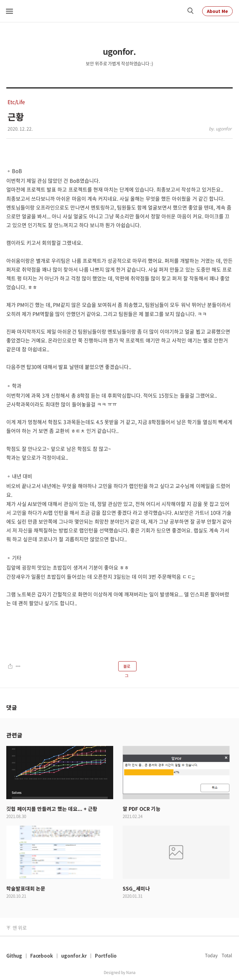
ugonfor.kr (74, 956)
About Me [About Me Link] (217, 11)
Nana (131, 972)
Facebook (42, 956)
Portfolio (106, 956)
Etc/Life (16, 102)
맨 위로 (20, 928)
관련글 (14, 735)
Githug (14, 956)
